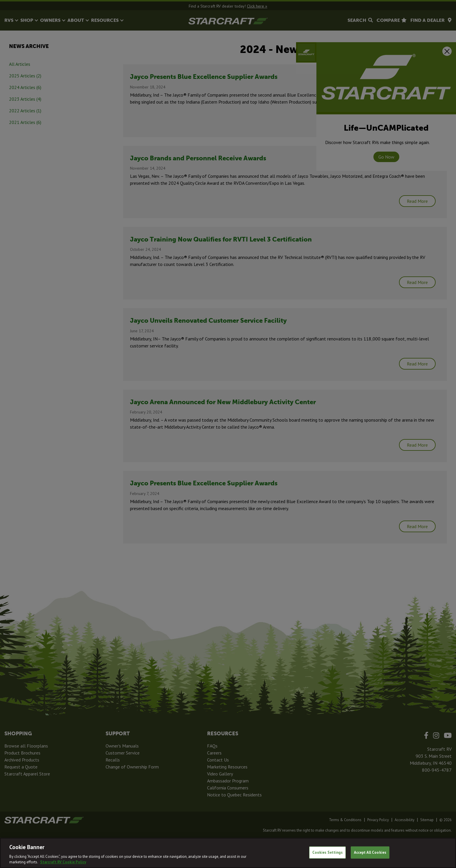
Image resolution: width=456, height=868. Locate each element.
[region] (228, 853)
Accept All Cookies (370, 852)
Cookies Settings (327, 852)
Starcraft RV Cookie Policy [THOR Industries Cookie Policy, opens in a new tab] (63, 862)
